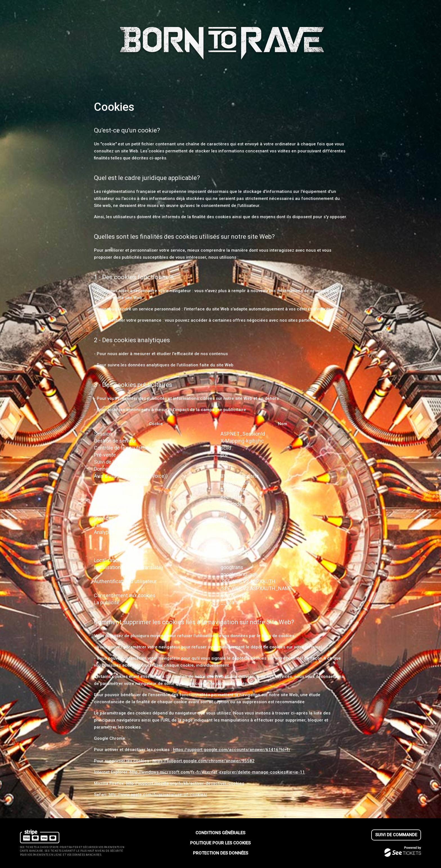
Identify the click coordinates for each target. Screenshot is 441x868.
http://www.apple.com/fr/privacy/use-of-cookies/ (158, 795)
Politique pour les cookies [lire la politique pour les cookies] (220, 843)
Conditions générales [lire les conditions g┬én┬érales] (220, 833)
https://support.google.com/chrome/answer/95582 (203, 761)
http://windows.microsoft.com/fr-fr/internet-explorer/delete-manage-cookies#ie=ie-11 (217, 772)
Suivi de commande (396, 835)
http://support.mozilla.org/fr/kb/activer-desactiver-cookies (185, 783)
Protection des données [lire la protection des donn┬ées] (220, 853)
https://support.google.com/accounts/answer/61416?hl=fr (232, 750)
